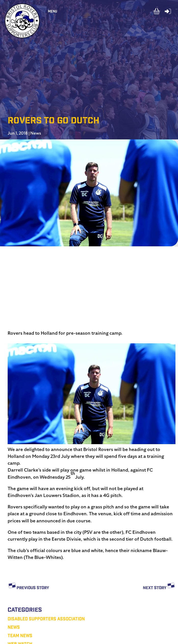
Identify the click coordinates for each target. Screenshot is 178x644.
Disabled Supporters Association (46, 619)
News (36, 133)
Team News (20, 636)
